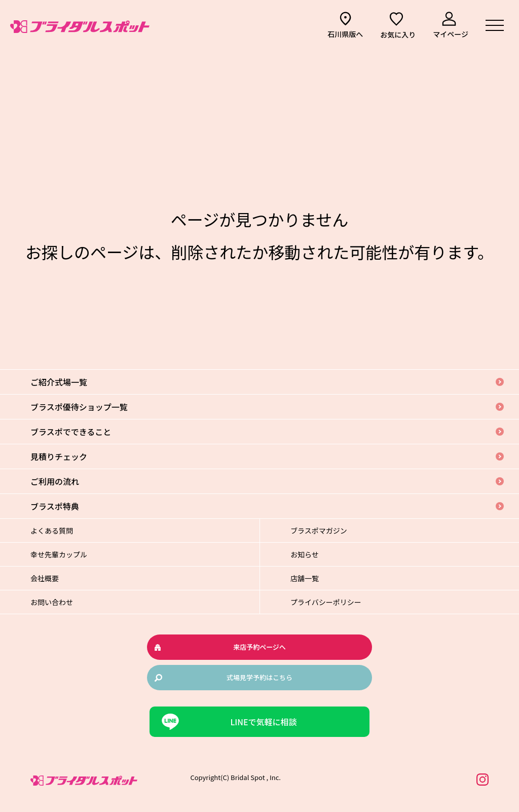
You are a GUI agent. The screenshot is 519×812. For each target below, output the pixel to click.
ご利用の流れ (55, 481)
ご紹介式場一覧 (59, 382)
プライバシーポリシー (326, 602)
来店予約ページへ (259, 647)
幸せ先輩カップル (59, 554)
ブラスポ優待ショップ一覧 (79, 407)
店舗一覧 (305, 578)
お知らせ (305, 554)
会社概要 (45, 578)
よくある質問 (52, 531)
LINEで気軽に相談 (263, 722)
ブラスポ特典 (55, 506)
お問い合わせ (52, 602)
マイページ (451, 34)
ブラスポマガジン (319, 531)
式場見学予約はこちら (259, 677)
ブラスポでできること (71, 432)
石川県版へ (345, 34)
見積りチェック (59, 456)
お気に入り (398, 34)
